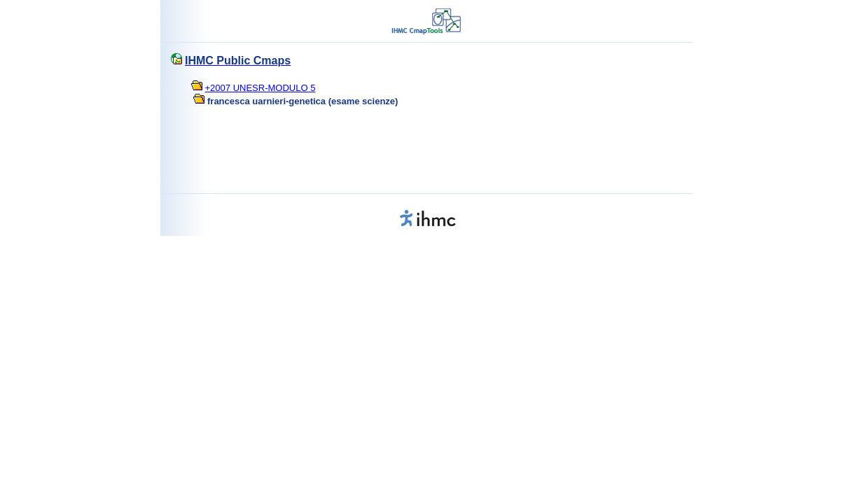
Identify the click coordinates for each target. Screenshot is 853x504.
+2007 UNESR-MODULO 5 (261, 88)
